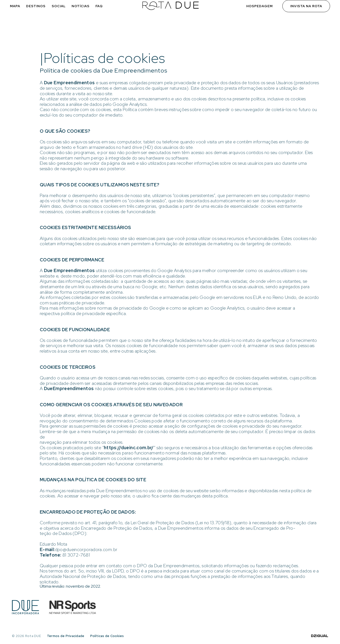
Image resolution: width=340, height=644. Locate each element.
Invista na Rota (306, 6)
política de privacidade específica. (94, 313)
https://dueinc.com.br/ (129, 448)
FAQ (99, 6)
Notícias (81, 6)
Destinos (36, 6)
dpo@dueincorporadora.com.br (86, 549)
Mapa (15, 6)
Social (59, 6)
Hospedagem (259, 6)
